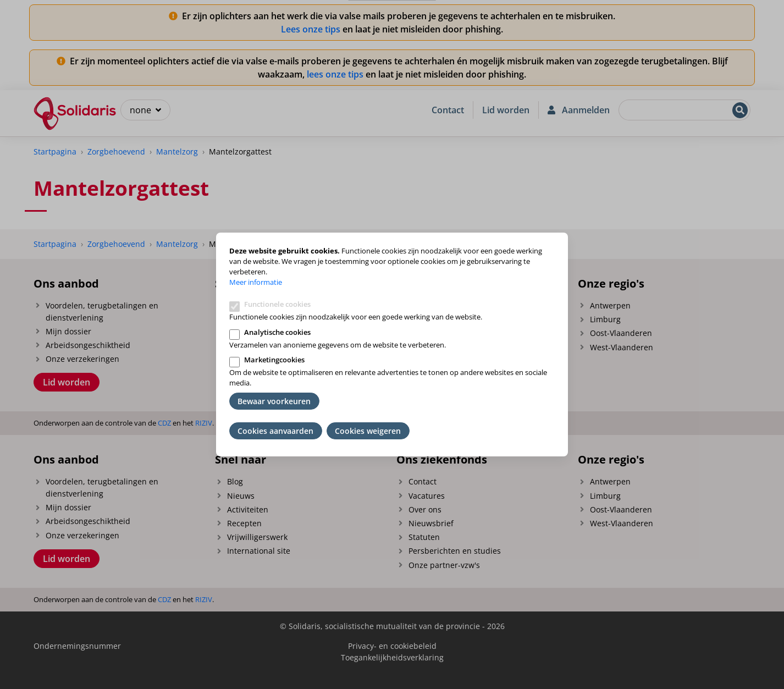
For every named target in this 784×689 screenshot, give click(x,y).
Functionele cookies (277, 304)
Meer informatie (256, 282)
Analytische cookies (277, 332)
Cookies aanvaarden (275, 431)
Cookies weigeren (368, 431)
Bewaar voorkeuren (274, 401)
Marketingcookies (274, 360)
